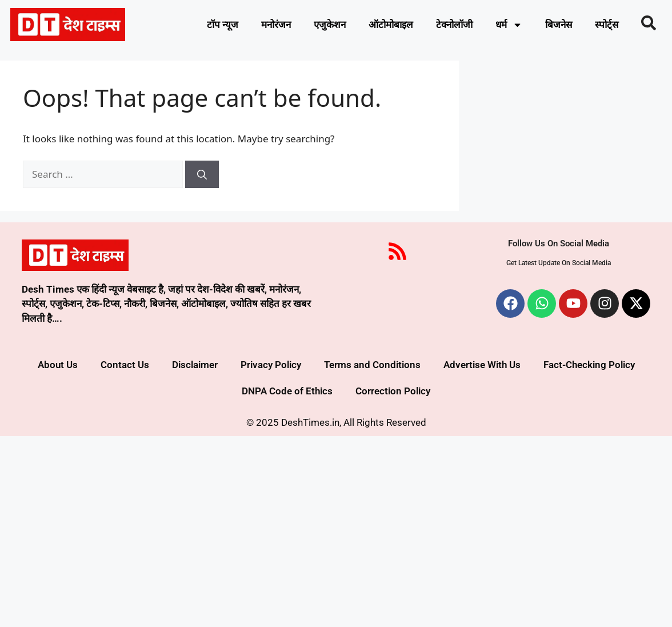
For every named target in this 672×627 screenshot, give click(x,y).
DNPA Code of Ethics (287, 391)
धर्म (509, 25)
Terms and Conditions (372, 365)
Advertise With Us (482, 365)
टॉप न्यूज (223, 25)
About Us (58, 365)
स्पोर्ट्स (607, 25)
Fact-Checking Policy (589, 365)
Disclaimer (195, 365)
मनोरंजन (276, 25)
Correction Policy (393, 391)
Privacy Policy (271, 365)
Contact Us (125, 365)
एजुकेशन (330, 25)
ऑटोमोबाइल (391, 25)
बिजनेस (559, 25)
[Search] (202, 174)
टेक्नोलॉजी (454, 25)
